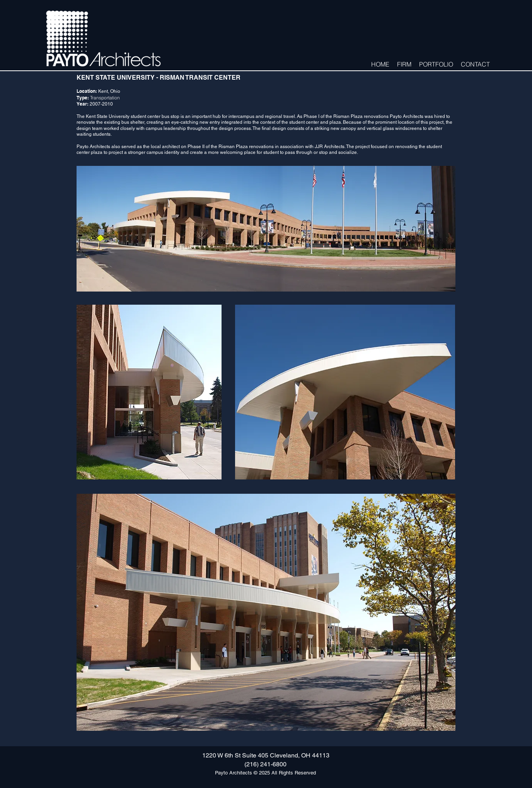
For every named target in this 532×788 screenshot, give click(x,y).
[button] (404, 64)
